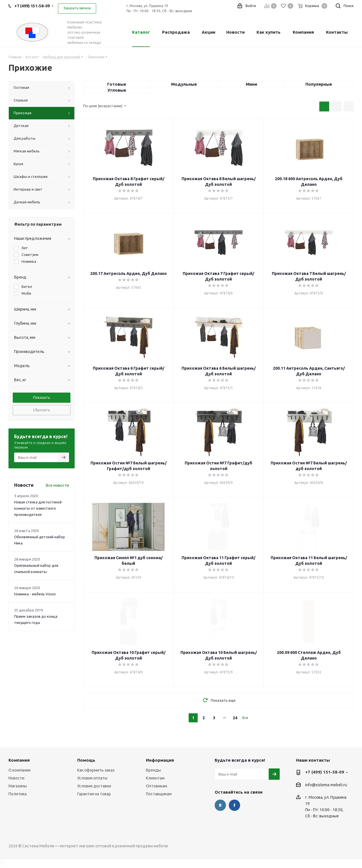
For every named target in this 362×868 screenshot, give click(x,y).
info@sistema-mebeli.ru (326, 785)
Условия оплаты (92, 778)
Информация (160, 760)
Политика (18, 794)
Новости (16, 778)
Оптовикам (157, 786)
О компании (20, 770)
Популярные (319, 84)
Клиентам (155, 778)
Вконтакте (220, 805)
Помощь (86, 760)
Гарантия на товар (94, 794)
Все (245, 718)
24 (235, 718)
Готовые (117, 84)
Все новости (57, 485)
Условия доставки (94, 786)
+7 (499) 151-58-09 (325, 772)
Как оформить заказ (96, 770)
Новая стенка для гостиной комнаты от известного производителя (38, 508)
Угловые (117, 90)
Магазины (18, 786)
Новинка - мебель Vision (35, 594)
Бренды (153, 770)
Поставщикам (159, 794)
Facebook (234, 805)
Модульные (184, 84)
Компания (19, 760)
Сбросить (42, 410)
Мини (251, 84)
